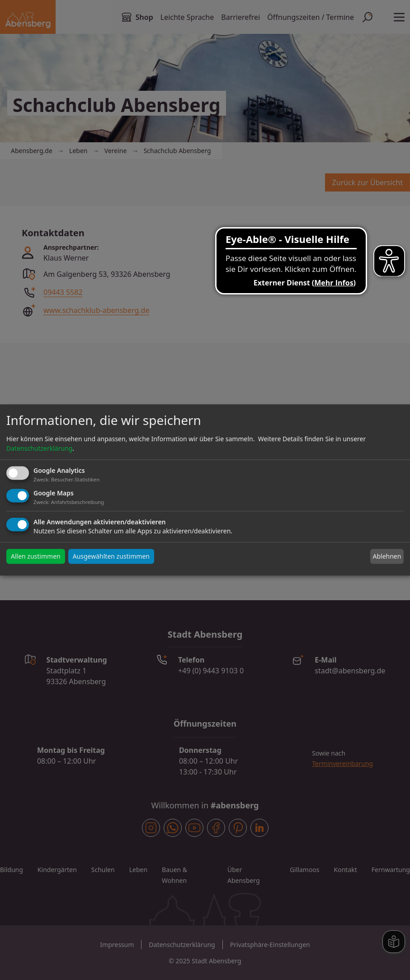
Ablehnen (387, 556)
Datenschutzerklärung (39, 448)
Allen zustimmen (36, 557)
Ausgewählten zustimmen (111, 557)
